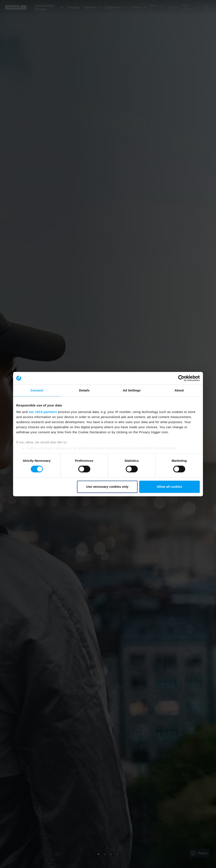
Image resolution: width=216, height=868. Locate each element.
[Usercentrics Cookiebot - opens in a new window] (181, 378)
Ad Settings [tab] (132, 390)
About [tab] (179, 390)
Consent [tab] (37, 390)
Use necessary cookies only (107, 487)
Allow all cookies (169, 487)
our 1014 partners (43, 412)
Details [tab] (84, 390)
